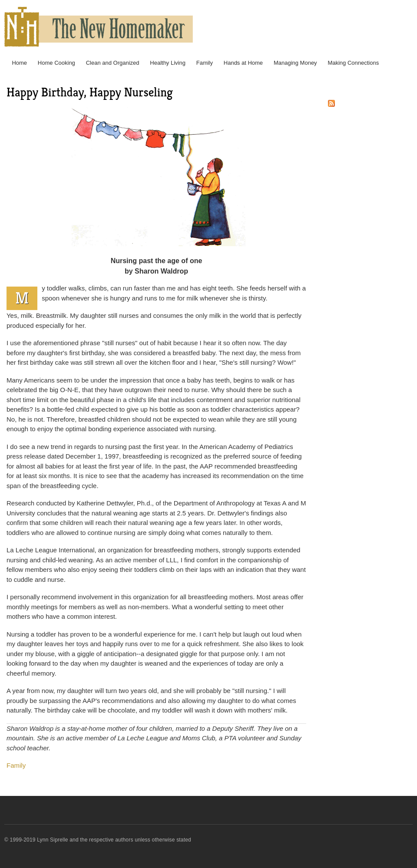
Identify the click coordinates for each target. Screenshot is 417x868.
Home (19, 63)
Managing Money (295, 63)
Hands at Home (243, 63)
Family (205, 63)
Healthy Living (168, 63)
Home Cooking (56, 63)
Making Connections (353, 63)
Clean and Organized (113, 63)
